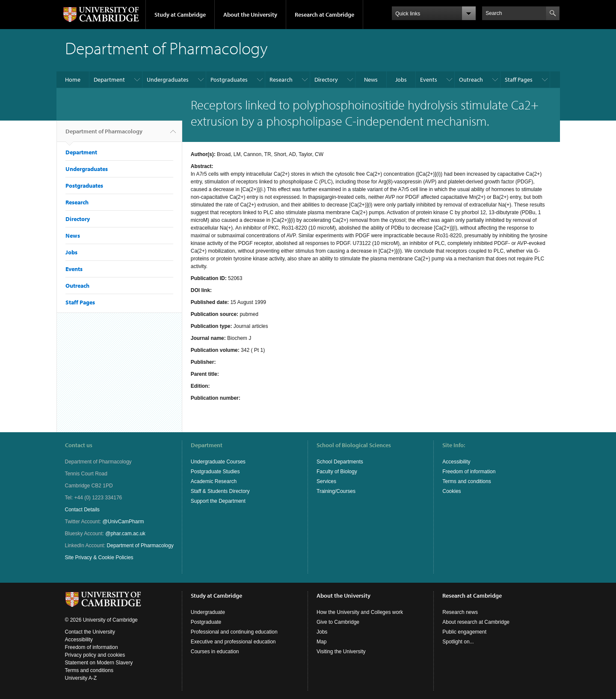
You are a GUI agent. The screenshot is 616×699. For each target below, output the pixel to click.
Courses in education (215, 652)
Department (109, 80)
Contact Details (82, 510)
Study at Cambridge (180, 15)
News (371, 80)
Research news (460, 612)
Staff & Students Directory (220, 491)
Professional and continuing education (234, 632)
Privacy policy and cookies (95, 655)
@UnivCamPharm (123, 522)
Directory (326, 80)
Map (321, 642)
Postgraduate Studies (215, 472)
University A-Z (81, 678)
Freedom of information (469, 472)
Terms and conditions (466, 481)
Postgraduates (229, 80)
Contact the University (90, 632)
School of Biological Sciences (354, 445)
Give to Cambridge (338, 622)
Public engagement (464, 632)
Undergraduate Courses (218, 462)
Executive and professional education (233, 642)
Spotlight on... (458, 642)
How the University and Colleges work (360, 612)
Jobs (401, 80)
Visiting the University (341, 652)
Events (429, 80)
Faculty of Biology (337, 472)
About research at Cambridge (476, 622)
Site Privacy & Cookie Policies (99, 557)
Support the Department (218, 501)
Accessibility (456, 462)
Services (326, 481)
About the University (250, 15)
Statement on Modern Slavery (99, 663)
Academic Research (214, 481)
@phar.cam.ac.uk (125, 534)
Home (73, 80)
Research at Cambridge (324, 15)
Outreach (471, 80)
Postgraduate (206, 622)
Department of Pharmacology (104, 135)
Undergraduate (208, 612)
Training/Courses (336, 491)
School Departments (340, 462)
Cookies (452, 491)
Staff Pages (519, 80)
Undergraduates (168, 80)
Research (281, 80)
